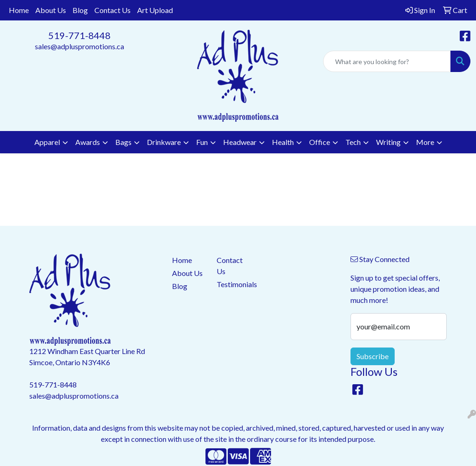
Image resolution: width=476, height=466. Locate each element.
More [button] (425, 142)
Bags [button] (123, 142)
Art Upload (155, 10)
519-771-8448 (79, 35)
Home (19, 10)
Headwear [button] (240, 142)
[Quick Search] (387, 61)
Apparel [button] (47, 142)
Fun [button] (202, 142)
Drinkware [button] (164, 142)
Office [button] (320, 142)
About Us (51, 10)
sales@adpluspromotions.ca (79, 46)
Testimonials (233, 284)
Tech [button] (353, 142)
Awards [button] (88, 142)
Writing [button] (388, 142)
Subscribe (373, 356)
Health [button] (283, 142)
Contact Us (112, 10)
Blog (80, 10)
